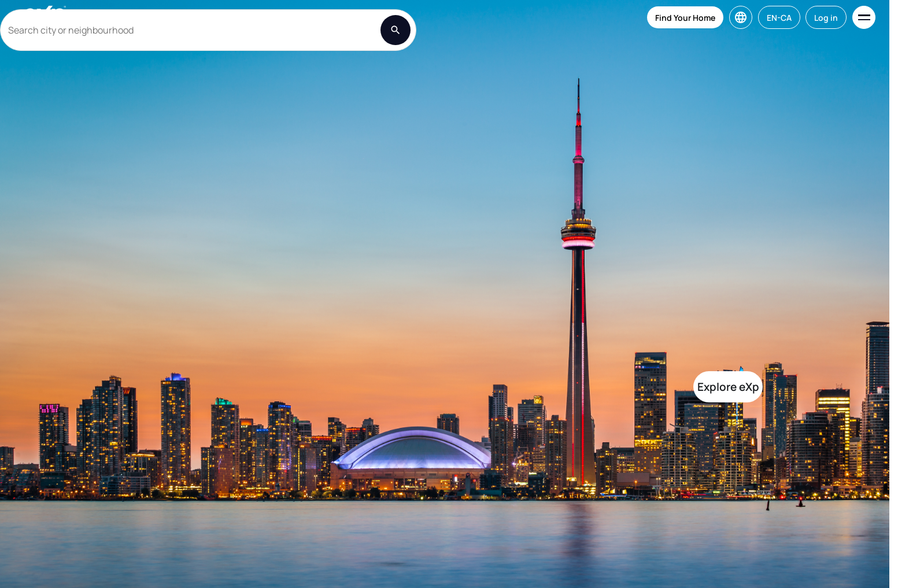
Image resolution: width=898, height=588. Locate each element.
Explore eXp (728, 387)
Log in (826, 18)
